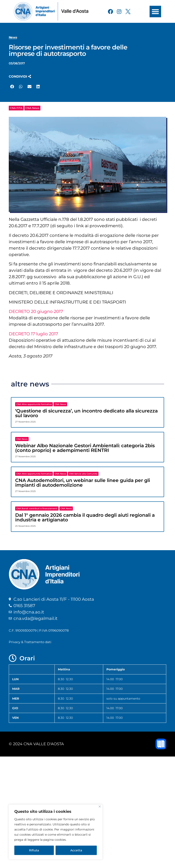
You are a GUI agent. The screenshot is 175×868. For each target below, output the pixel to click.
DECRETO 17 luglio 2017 (33, 334)
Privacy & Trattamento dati (30, 642)
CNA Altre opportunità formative (34, 404)
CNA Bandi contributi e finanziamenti (37, 509)
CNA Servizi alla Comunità (83, 474)
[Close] (100, 807)
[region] (56, 832)
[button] (155, 12)
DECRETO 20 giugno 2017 (36, 311)
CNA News (32, 108)
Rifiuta (34, 850)
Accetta (76, 850)
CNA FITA (16, 108)
